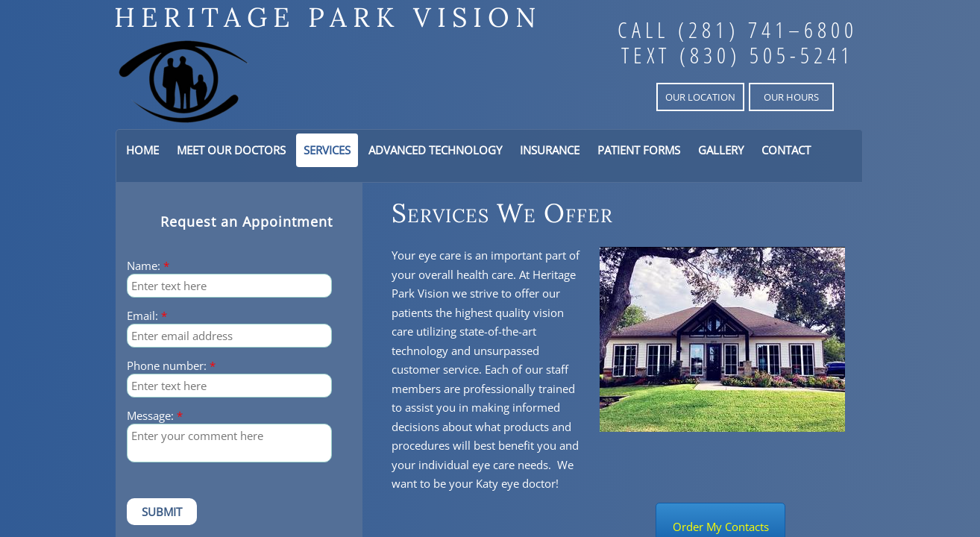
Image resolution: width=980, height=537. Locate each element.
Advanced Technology (435, 150)
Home (142, 150)
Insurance (550, 150)
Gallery (721, 150)
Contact (786, 150)
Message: (155, 416)
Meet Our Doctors (231, 150)
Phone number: (171, 366)
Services (327, 150)
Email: (147, 316)
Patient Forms (639, 150)
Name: (148, 266)
